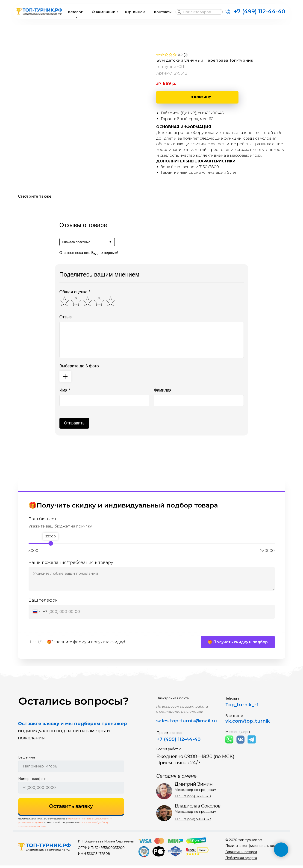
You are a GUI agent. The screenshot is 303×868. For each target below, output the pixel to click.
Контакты (163, 12)
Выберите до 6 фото (79, 366)
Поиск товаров (197, 12)
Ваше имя (26, 760)
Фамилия (163, 390)
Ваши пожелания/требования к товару (71, 562)
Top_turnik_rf (242, 707)
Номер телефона (32, 781)
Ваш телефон (43, 600)
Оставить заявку (71, 809)
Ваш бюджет (43, 519)
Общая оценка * (75, 292)
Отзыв (66, 317)
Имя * (65, 390)
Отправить (74, 423)
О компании (104, 12)
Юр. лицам (135, 12)
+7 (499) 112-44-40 (259, 11)
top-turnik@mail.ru (193, 723)
